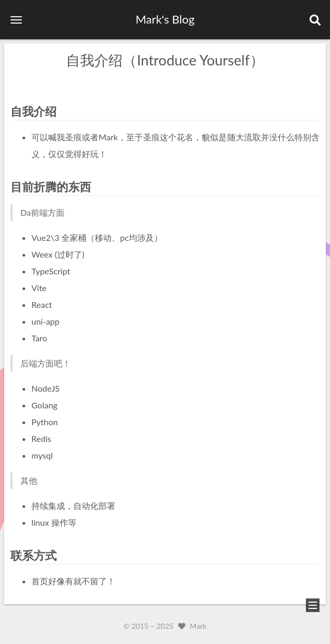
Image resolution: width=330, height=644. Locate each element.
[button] (16, 20)
